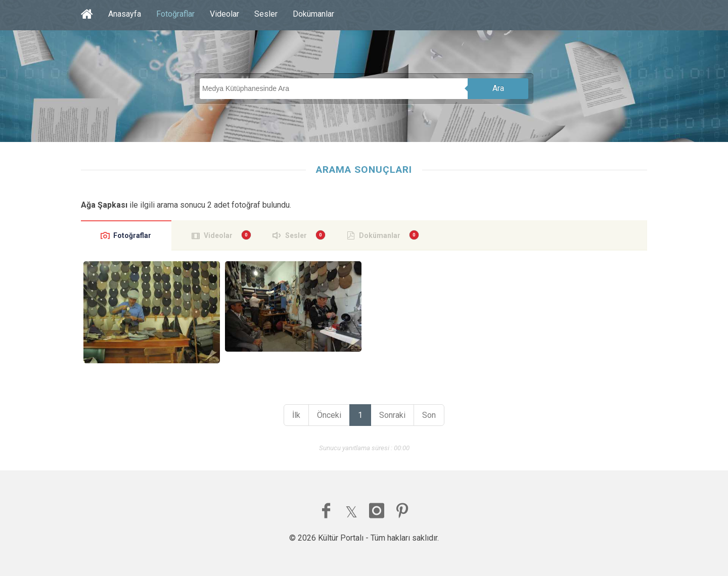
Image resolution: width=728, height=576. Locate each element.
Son (429, 415)
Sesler (266, 14)
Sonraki (392, 415)
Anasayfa (125, 14)
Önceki (329, 415)
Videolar (224, 14)
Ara (498, 88)
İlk (296, 415)
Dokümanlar (313, 14)
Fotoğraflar (175, 14)
